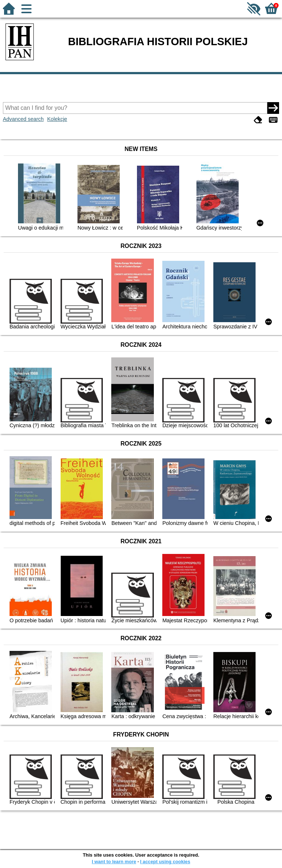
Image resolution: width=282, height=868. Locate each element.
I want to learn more (114, 862)
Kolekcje (57, 119)
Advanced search (23, 119)
